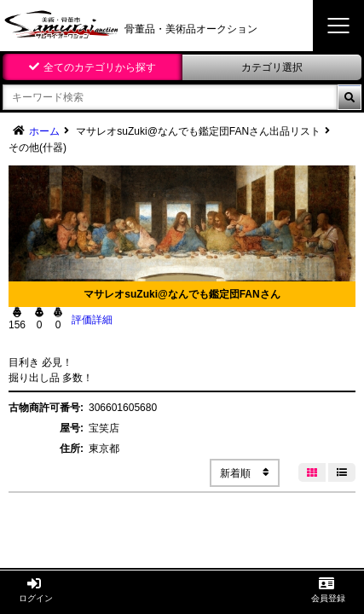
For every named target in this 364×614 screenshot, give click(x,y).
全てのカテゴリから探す (100, 67)
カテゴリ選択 (272, 67)
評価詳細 (92, 320)
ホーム (44, 131)
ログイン (36, 590)
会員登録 (328, 590)
